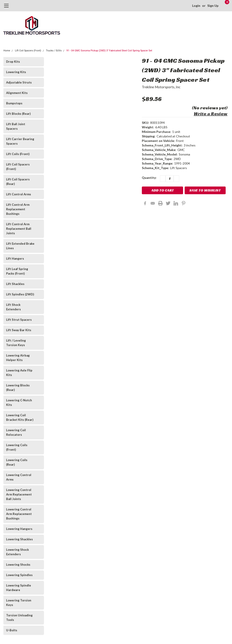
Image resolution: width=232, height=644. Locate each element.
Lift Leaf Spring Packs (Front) (17, 271)
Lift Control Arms (19, 194)
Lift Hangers (15, 259)
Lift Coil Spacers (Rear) (18, 182)
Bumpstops (14, 103)
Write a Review (211, 114)
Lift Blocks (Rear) (18, 114)
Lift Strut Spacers (19, 320)
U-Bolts (12, 630)
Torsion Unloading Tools (19, 618)
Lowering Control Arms (19, 477)
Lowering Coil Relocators (16, 432)
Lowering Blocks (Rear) (18, 388)
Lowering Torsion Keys (19, 603)
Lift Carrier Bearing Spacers (20, 141)
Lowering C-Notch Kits (19, 402)
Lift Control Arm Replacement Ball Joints (19, 229)
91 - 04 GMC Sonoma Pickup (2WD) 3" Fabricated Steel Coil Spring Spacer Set (109, 51)
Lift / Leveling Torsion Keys (16, 343)
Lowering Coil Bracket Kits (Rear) (20, 417)
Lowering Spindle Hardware (19, 588)
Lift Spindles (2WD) (20, 294)
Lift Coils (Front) (18, 154)
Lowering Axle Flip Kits (19, 373)
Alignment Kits (17, 93)
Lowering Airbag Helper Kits (18, 358)
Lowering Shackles (19, 539)
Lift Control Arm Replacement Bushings (18, 209)
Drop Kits (13, 62)
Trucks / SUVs (54, 51)
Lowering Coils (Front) (17, 447)
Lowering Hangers (19, 529)
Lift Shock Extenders (13, 307)
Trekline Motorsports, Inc (161, 87)
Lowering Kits (16, 72)
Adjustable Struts (19, 82)
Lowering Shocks (18, 565)
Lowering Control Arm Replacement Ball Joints (19, 494)
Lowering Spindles (19, 575)
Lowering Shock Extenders (17, 552)
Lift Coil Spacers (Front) (28, 51)
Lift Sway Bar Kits (19, 330)
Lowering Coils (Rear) (17, 462)
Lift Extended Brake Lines (20, 246)
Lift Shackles (15, 284)
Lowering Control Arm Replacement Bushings (19, 514)
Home (7, 51)
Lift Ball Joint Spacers (16, 126)
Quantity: (149, 178)
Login (196, 6)
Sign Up (213, 6)
